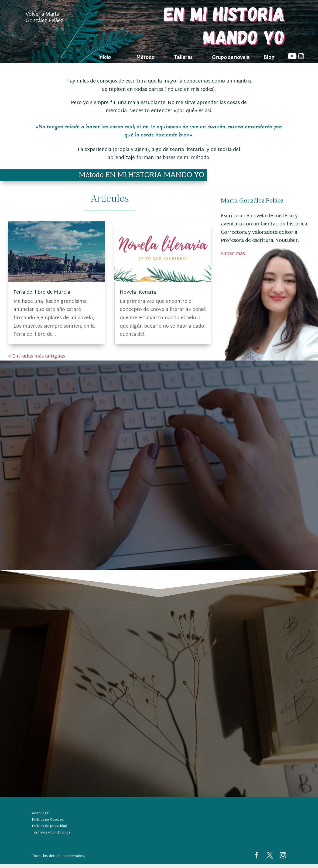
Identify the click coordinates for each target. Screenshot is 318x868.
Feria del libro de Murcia (42, 292)
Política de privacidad (49, 826)
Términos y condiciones (51, 833)
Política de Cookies (48, 820)
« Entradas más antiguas (37, 356)
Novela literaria (138, 292)
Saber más (233, 254)
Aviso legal (41, 814)
